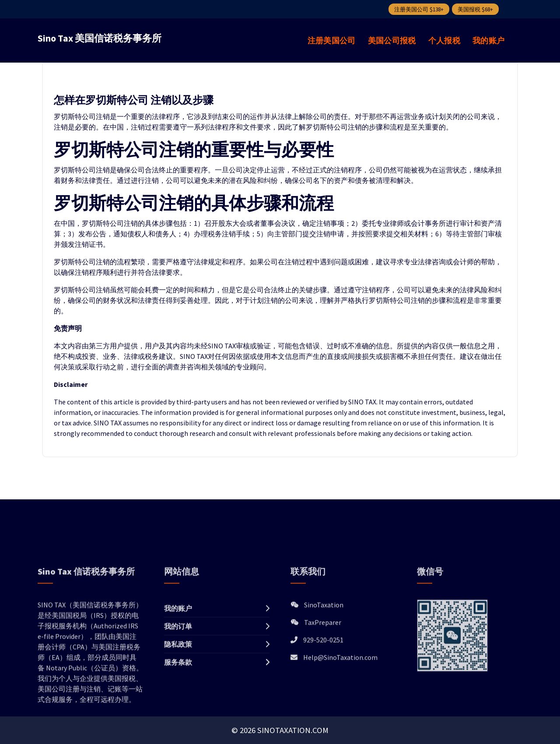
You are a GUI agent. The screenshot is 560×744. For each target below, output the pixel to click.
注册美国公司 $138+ (419, 9)
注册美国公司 (332, 40)
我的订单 (178, 680)
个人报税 (444, 40)
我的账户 (488, 40)
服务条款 (178, 716)
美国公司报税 (392, 40)
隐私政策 (178, 698)
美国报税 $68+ (475, 9)
